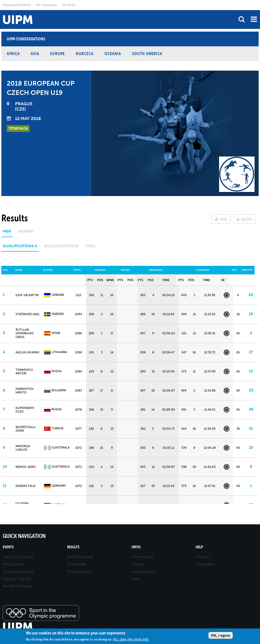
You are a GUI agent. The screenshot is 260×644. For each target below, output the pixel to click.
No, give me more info (131, 639)
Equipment (205, 564)
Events (8, 547)
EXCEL (247, 219)
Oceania (113, 54)
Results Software (17, 586)
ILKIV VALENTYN (27, 295)
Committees (142, 557)
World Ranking (80, 557)
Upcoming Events (18, 557)
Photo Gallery (79, 572)
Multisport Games (18, 572)
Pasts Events (13, 564)
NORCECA (85, 54)
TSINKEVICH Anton (24, 372)
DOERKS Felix (26, 486)
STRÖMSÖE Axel (28, 314)
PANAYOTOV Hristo (25, 391)
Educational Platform (17, 5)
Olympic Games (17, 579)
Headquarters (143, 572)
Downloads (77, 564)
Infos (136, 547)
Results (73, 547)
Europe (58, 54)
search (242, 19)
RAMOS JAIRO (26, 467)
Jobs (136, 579)
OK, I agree (220, 635)
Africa (13, 54)
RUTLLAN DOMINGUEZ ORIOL (25, 333)
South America (147, 54)
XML (224, 219)
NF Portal (69, 5)
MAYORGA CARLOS (23, 448)
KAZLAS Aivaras (27, 352)
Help (199, 547)
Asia (35, 54)
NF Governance (46, 5)
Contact (203, 557)
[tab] (7, 233)
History (138, 564)
